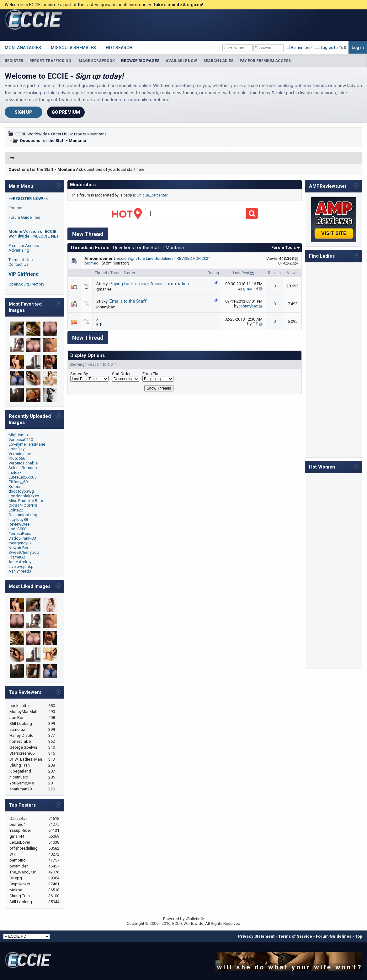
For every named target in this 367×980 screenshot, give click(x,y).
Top (359, 936)
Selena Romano (23, 468)
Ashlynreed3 (20, 571)
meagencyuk (20, 543)
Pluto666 (17, 458)
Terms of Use (21, 260)
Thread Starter (123, 273)
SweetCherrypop (24, 552)
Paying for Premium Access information (149, 284)
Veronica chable (23, 463)
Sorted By (79, 374)
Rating (213, 273)
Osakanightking (23, 515)
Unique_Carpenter (152, 195)
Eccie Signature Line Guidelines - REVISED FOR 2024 (164, 258)
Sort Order (121, 374)
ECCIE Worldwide (31, 134)
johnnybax (106, 307)
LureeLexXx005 (22, 477)
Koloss (15, 487)
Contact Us (19, 264)
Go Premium (66, 112)
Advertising (19, 250)
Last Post (241, 273)
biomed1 (93, 263)
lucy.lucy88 (18, 519)
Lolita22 (16, 510)
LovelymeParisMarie (27, 444)
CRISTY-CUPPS (23, 505)
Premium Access (24, 246)
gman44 (104, 289)
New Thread (88, 234)
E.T (99, 325)
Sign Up (24, 112)
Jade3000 (17, 529)
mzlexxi (16, 472)
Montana (98, 134)
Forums (15, 208)
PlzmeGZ (17, 557)
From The (151, 374)
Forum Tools (284, 247)
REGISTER (14, 61)
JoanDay (16, 449)
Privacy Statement (256, 936)
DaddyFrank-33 (22, 538)
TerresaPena (20, 534)
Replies (274, 273)
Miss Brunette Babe (26, 501)
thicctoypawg (21, 491)
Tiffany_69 (18, 482)
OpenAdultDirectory (26, 284)
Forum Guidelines (24, 217)
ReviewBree (19, 524)
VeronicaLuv (20, 454)
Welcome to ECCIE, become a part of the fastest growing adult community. (104, 5)
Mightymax (19, 435)
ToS (342, 48)
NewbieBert (19, 548)
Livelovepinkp (21, 566)
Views (292, 273)
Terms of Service (295, 936)
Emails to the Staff (128, 301)
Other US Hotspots (69, 134)
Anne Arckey (20, 562)
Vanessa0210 (21, 440)
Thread (101, 273)
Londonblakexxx (24, 496)
